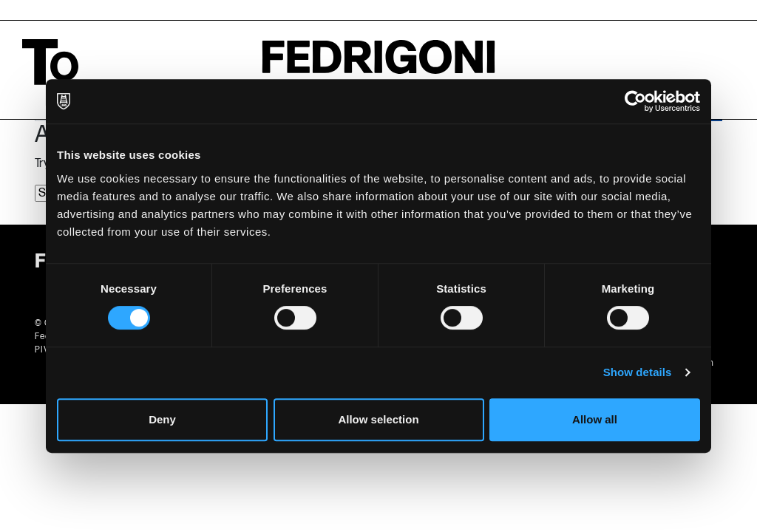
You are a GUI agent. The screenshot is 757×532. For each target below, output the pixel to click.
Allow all (595, 419)
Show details (638, 372)
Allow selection (378, 419)
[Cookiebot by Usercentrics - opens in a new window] (635, 101)
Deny (162, 419)
